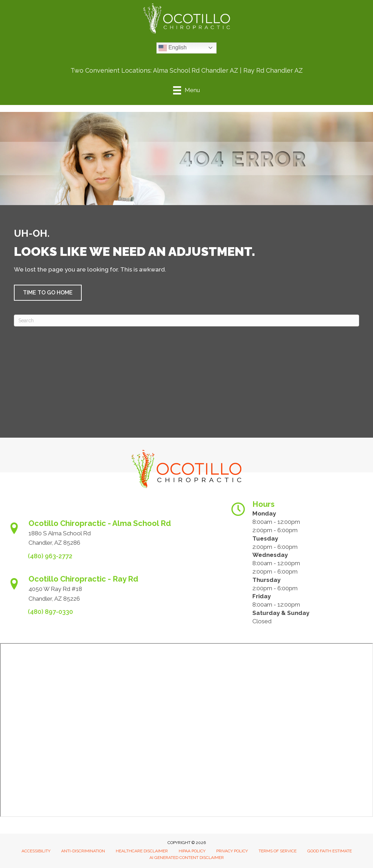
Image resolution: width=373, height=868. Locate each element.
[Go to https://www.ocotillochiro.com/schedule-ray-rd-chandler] (112, 591)
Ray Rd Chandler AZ (273, 70)
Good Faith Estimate (330, 851)
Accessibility (36, 851)
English (173, 48)
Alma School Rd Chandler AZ (196, 70)
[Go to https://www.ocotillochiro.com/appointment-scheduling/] (112, 535)
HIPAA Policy (192, 851)
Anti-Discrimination (83, 851)
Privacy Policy (232, 851)
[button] (48, 293)
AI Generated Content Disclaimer (187, 858)
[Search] (186, 321)
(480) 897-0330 (50, 612)
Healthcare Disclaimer (142, 851)
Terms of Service (278, 851)
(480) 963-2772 (50, 556)
